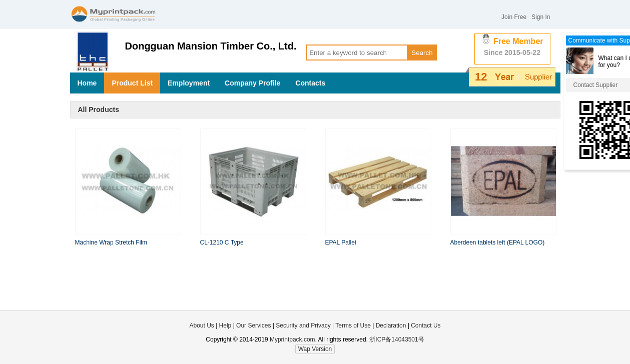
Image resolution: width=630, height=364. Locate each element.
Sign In (541, 17)
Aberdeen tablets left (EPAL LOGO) (498, 242)
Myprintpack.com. (292, 339)
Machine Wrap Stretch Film (111, 242)
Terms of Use (354, 325)
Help (225, 325)
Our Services (253, 325)
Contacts (310, 83)
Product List (132, 83)
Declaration (391, 325)
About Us (201, 325)
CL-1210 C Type (222, 242)
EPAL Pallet (341, 242)
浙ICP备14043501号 (397, 339)
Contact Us (426, 325)
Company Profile (252, 83)
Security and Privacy (303, 325)
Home (87, 83)
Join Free (514, 17)
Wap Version (315, 349)
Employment (189, 83)
